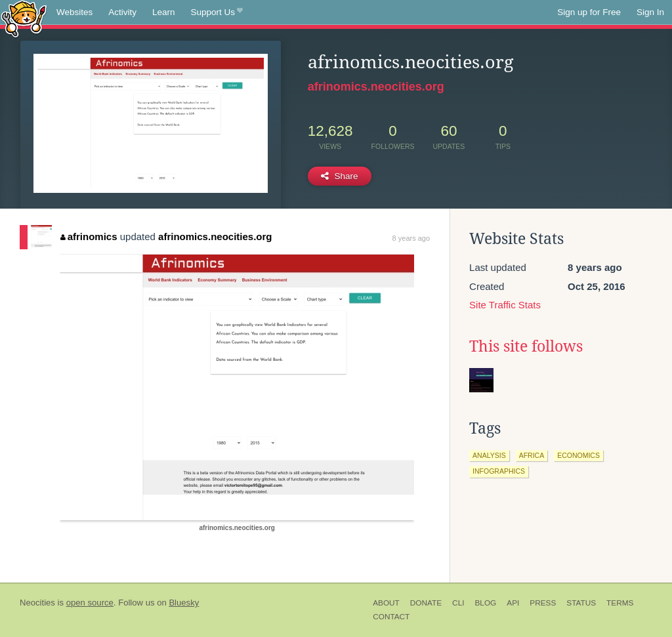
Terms (620, 603)
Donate (426, 603)
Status (581, 603)
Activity (122, 12)
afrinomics (89, 236)
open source (90, 603)
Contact (391, 617)
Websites (74, 12)
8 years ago (411, 238)
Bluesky (184, 603)
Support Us (217, 12)
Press (543, 603)
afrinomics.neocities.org (376, 87)
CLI (458, 603)
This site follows (526, 346)
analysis (489, 455)
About (386, 603)
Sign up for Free (589, 12)
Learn (164, 12)
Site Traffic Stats (505, 305)
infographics (499, 471)
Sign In (650, 12)
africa (532, 455)
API (513, 603)
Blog (485, 603)
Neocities (37, 603)
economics (578, 455)
